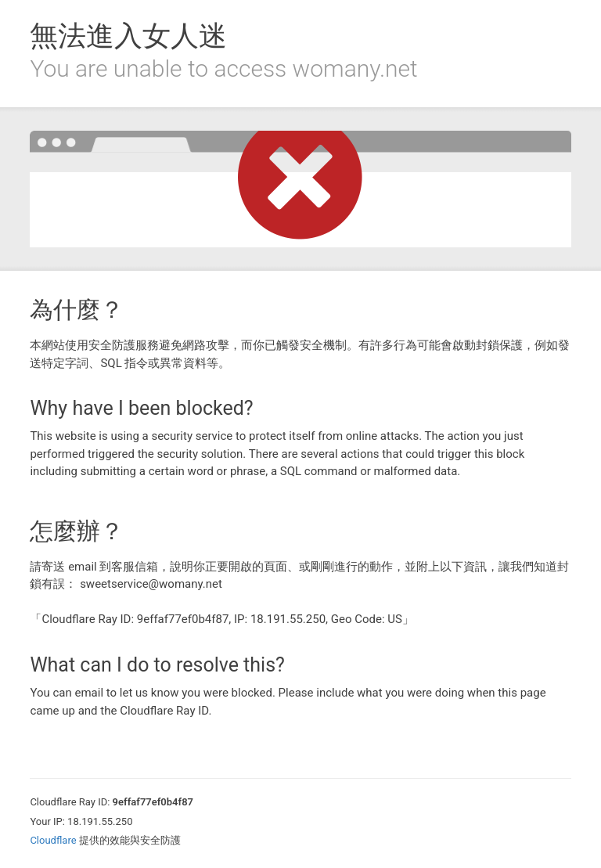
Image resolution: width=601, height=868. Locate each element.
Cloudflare (53, 840)
